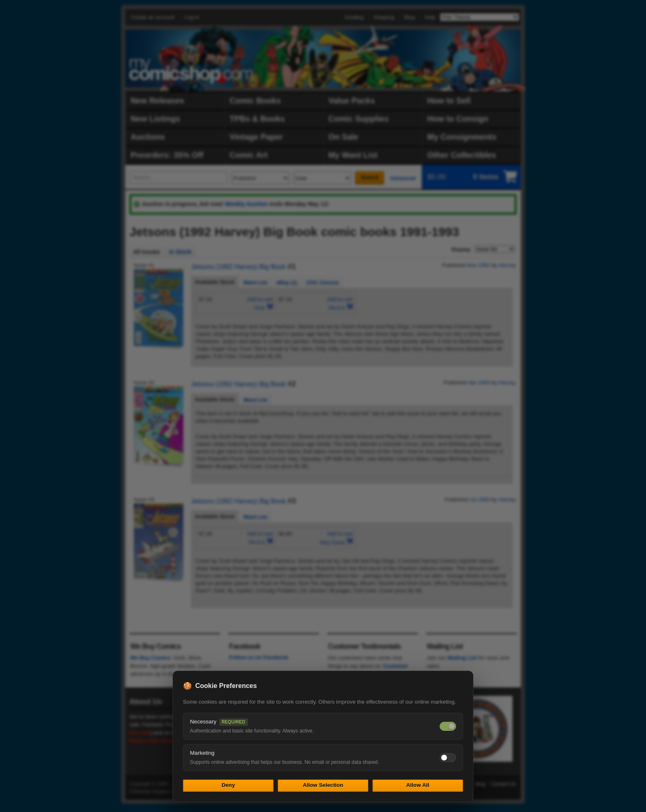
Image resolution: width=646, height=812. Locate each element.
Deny (228, 785)
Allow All (418, 785)
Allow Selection (323, 785)
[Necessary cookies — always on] (448, 726)
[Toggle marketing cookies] (448, 758)
